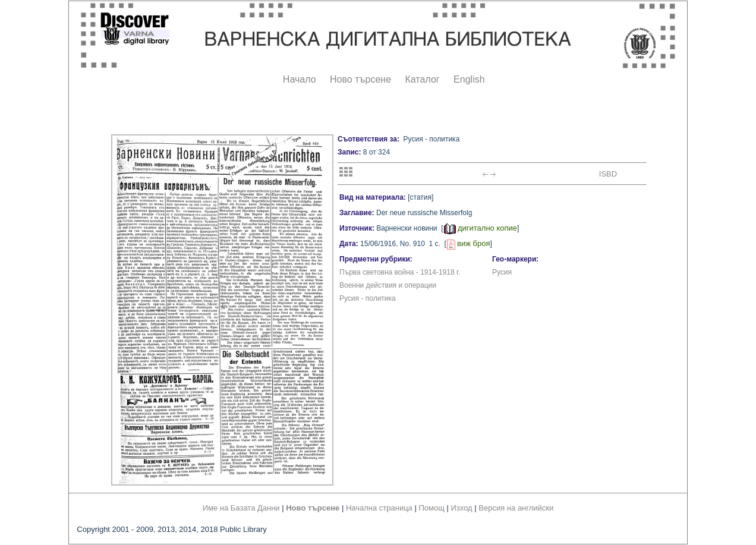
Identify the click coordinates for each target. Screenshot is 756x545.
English (469, 79)
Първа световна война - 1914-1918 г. (400, 272)
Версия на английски (516, 508)
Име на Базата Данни (241, 508)
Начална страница (379, 508)
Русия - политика (368, 298)
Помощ (431, 508)
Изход (462, 508)
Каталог (422, 79)
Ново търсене (360, 79)
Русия (502, 272)
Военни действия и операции (388, 285)
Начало (300, 79)
